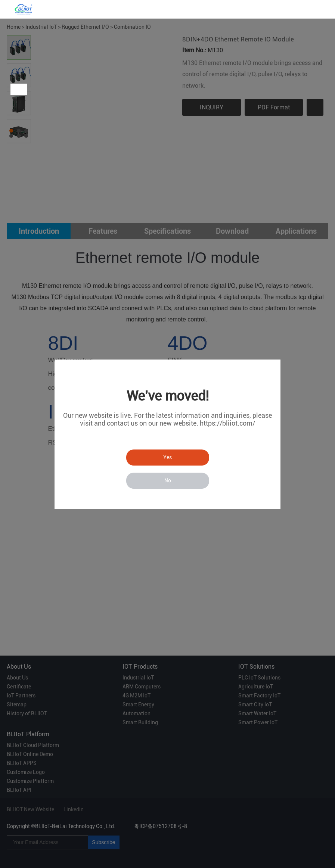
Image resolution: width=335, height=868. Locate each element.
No (168, 480)
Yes (167, 457)
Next (21, 89)
